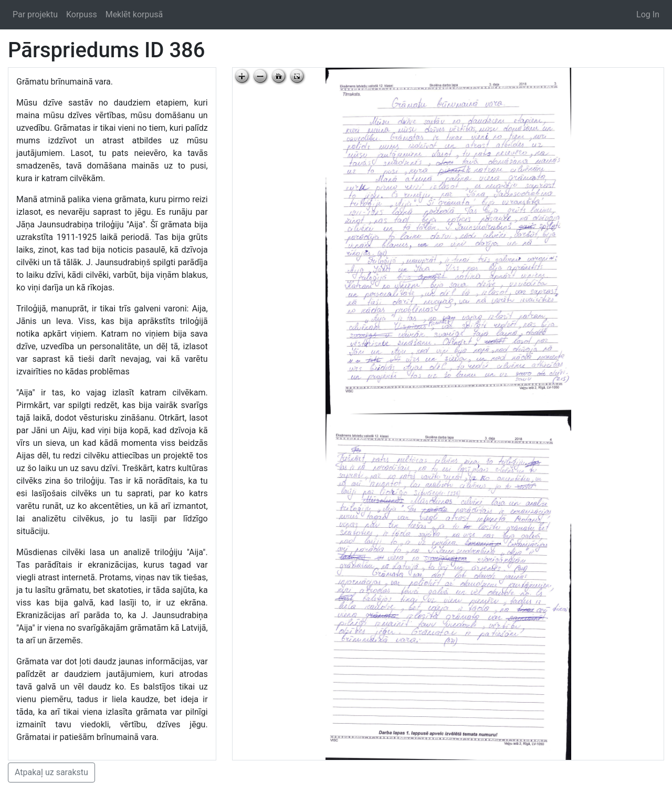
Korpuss (82, 14)
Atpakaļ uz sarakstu (51, 772)
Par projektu (35, 14)
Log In (648, 14)
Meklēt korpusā (134, 14)
